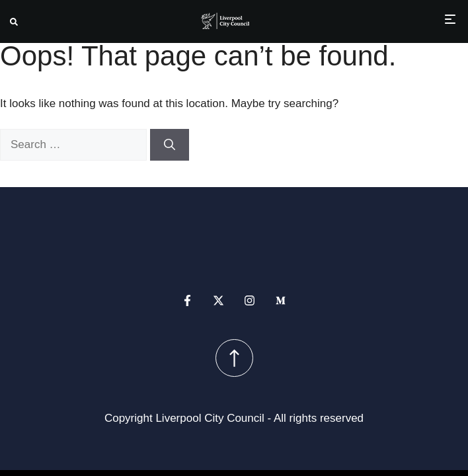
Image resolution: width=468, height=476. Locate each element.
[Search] (170, 145)
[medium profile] (281, 300)
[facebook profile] (187, 300)
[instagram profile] (250, 300)
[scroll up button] (234, 358)
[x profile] (218, 300)
